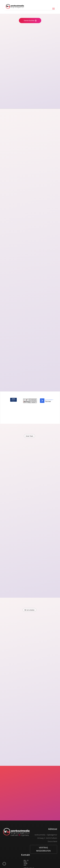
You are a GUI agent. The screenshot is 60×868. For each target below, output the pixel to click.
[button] (4, 864)
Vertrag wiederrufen (43, 849)
